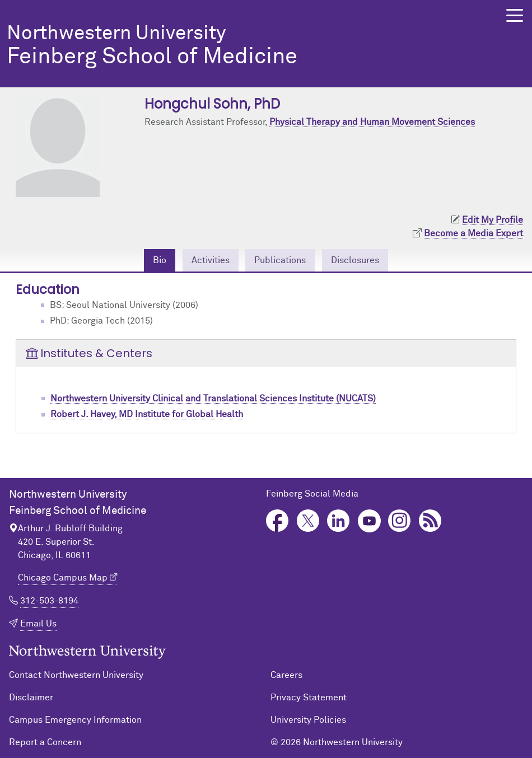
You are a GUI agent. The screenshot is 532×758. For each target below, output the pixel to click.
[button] (515, 15)
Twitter (308, 521)
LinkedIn (339, 521)
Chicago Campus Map (63, 578)
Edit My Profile (493, 220)
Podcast (430, 521)
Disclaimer (31, 698)
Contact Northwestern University (76, 675)
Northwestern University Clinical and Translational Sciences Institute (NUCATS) (213, 399)
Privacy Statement (309, 698)
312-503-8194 (49, 601)
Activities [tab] (211, 260)
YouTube (369, 521)
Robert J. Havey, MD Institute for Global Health (147, 414)
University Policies (308, 720)
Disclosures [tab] (355, 260)
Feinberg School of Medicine (240, 46)
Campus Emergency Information (75, 720)
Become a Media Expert (473, 233)
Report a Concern (45, 742)
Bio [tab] (160, 260)
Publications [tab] (280, 260)
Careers (286, 675)
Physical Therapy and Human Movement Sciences (372, 122)
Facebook (277, 521)
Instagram (400, 521)
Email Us (38, 624)
